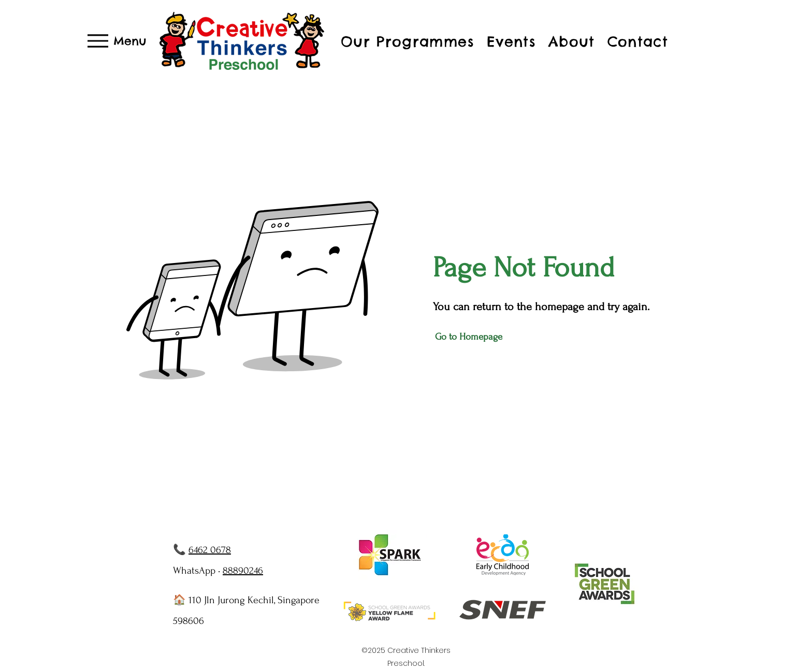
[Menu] (117, 41)
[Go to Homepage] (470, 337)
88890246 (243, 571)
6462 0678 (210, 550)
